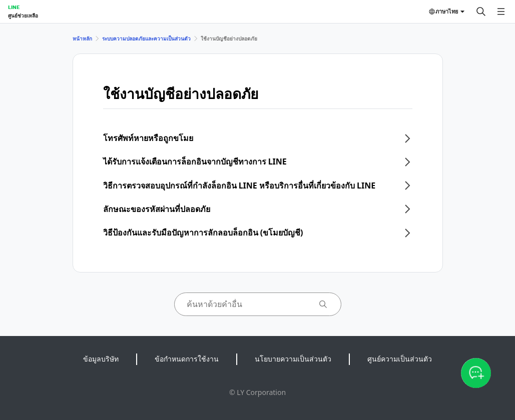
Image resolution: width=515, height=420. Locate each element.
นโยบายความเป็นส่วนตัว (293, 359)
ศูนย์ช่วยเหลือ (23, 15)
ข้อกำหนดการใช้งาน (187, 359)
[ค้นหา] (481, 11)
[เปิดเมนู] (501, 11)
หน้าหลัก (82, 38)
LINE (14, 7)
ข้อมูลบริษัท (101, 359)
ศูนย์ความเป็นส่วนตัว (400, 359)
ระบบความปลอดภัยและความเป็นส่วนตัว (146, 38)
